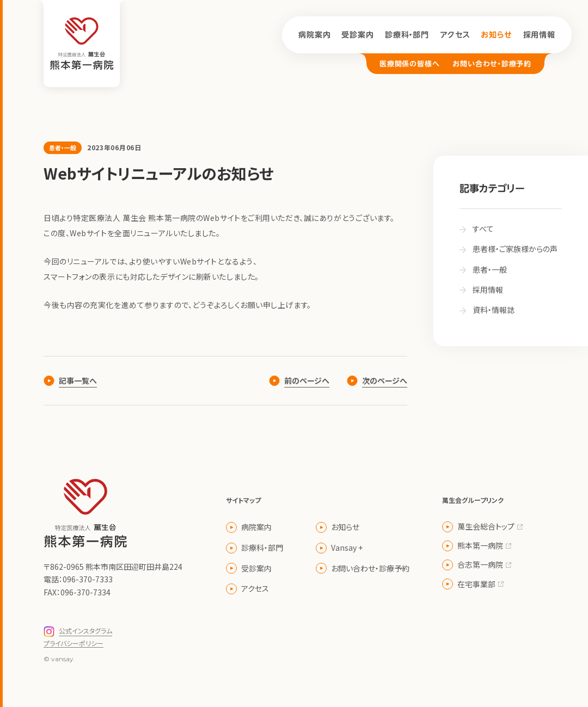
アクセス (455, 35)
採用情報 (539, 35)
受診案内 (357, 35)
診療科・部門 (407, 35)
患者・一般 (63, 147)
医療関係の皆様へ (409, 64)
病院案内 (314, 35)
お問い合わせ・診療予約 (492, 64)
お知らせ (496, 35)
